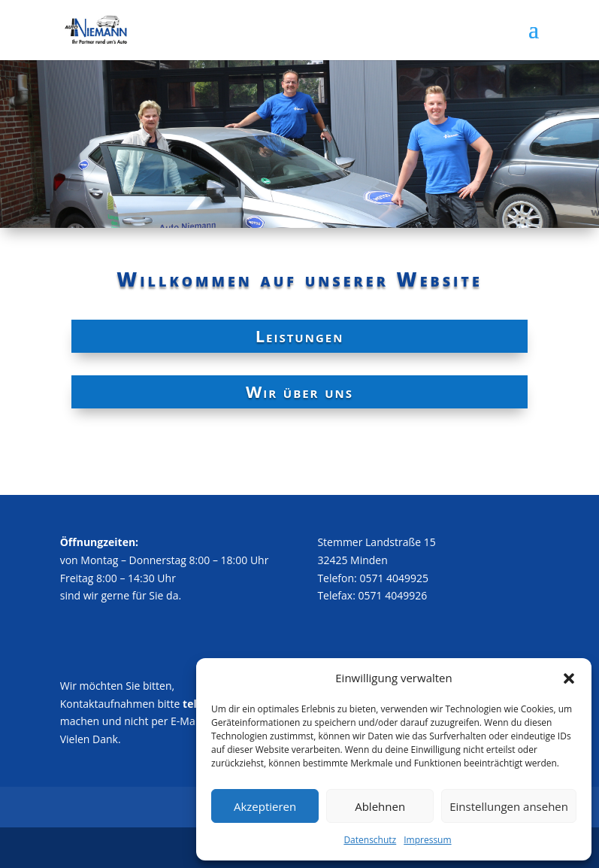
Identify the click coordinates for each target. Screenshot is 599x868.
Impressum (427, 840)
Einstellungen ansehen (509, 806)
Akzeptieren (265, 806)
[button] (569, 678)
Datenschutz (370, 840)
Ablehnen (380, 806)
